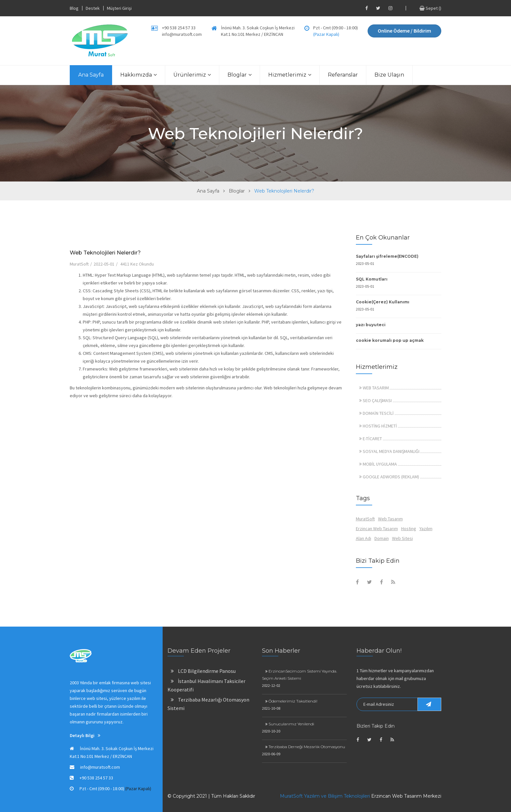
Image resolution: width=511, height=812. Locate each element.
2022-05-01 (104, 264)
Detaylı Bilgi (85, 735)
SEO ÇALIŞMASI (375, 400)
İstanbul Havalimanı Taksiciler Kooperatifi (206, 685)
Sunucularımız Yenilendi (290, 724)
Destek (93, 8)
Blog (74, 8)
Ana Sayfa (91, 75)
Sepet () (430, 8)
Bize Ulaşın (389, 75)
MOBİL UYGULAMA (378, 464)
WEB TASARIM (374, 388)
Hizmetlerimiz (290, 75)
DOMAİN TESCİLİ (376, 413)
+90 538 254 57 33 (179, 28)
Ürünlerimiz (192, 75)
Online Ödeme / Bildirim (404, 31)
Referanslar (343, 75)
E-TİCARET (371, 439)
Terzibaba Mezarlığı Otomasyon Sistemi (208, 704)
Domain (382, 538)
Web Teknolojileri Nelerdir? (105, 253)
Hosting (409, 529)
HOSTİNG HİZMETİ (378, 426)
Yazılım (426, 529)
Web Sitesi (402, 538)
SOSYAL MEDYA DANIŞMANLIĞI (389, 451)
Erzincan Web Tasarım (377, 529)
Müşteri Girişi (119, 8)
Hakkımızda (139, 75)
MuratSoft (79, 264)
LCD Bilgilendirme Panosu (203, 671)
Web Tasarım (390, 519)
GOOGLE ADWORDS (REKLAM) (389, 477)
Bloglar (240, 75)
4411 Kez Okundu (137, 264)
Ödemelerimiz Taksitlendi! (291, 701)
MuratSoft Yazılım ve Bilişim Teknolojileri (325, 796)
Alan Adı (364, 538)
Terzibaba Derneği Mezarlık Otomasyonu (305, 747)
